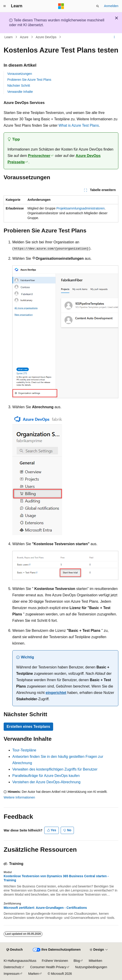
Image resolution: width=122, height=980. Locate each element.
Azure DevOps (46, 37)
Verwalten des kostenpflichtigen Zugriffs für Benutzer (55, 769)
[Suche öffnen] (98, 6)
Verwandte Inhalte (20, 92)
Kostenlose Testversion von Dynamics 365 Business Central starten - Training (56, 878)
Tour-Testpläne (24, 750)
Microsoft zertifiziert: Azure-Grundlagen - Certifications (45, 908)
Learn (9, 37)
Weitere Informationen (19, 797)
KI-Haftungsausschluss (20, 961)
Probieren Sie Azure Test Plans (29, 80)
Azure (24, 37)
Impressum (12, 974)
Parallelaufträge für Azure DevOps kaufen (46, 776)
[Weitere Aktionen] (114, 37)
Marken (34, 974)
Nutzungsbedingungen (91, 967)
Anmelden (111, 6)
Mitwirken (95, 961)
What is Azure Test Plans (79, 125)
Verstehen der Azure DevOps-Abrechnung (46, 782)
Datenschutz (13, 967)
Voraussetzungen (20, 74)
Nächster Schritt (19, 86)
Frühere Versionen (55, 961)
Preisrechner (39, 156)
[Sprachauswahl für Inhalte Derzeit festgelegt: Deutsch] (14, 950)
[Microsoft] (61, 6)
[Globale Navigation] (5, 6)
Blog (77, 961)
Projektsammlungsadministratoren (80, 208)
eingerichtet (56, 693)
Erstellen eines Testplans (28, 727)
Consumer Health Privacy (48, 967)
